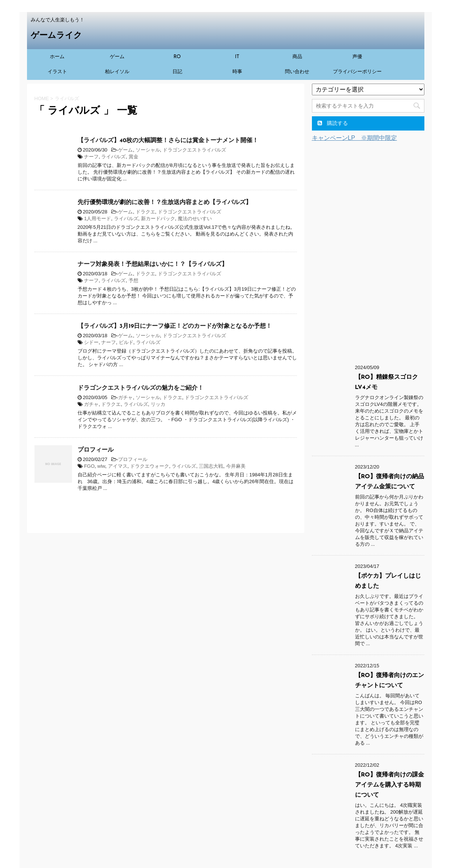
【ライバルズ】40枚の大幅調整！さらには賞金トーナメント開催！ (168, 141)
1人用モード (97, 219)
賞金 (133, 157)
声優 (357, 57)
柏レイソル (117, 72)
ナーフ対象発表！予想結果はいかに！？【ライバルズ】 (153, 264)
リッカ (158, 404)
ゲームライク (56, 36)
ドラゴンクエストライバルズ (194, 150)
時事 (237, 72)
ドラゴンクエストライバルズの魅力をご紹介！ (141, 388)
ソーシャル (148, 150)
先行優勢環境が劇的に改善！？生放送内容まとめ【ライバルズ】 (165, 203)
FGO (89, 466)
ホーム (57, 57)
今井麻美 (236, 466)
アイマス (118, 466)
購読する (333, 123)
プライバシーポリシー (357, 72)
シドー (91, 342)
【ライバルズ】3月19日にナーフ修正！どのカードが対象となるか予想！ (175, 326)
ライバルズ (113, 157)
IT (237, 57)
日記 (177, 72)
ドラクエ (145, 212)
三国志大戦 (211, 466)
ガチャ (125, 397)
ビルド (126, 342)
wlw (101, 466)
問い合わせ (297, 72)
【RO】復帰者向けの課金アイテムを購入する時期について (390, 785)
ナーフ (91, 157)
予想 (133, 280)
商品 (297, 57)
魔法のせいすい (195, 219)
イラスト (57, 72)
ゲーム (117, 57)
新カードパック (158, 219)
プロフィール (96, 450)
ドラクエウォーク (150, 466)
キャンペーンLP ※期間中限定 (354, 138)
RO (177, 57)
